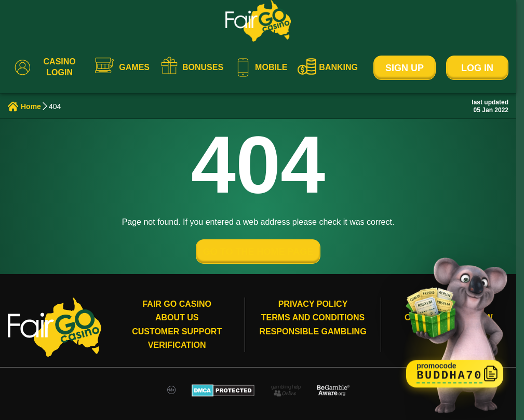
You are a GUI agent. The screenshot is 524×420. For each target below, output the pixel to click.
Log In (477, 68)
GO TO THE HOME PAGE (258, 252)
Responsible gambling (313, 331)
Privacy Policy (313, 304)
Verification (177, 345)
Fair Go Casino (177, 304)
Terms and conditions (313, 317)
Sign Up (405, 68)
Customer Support (177, 331)
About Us (177, 317)
